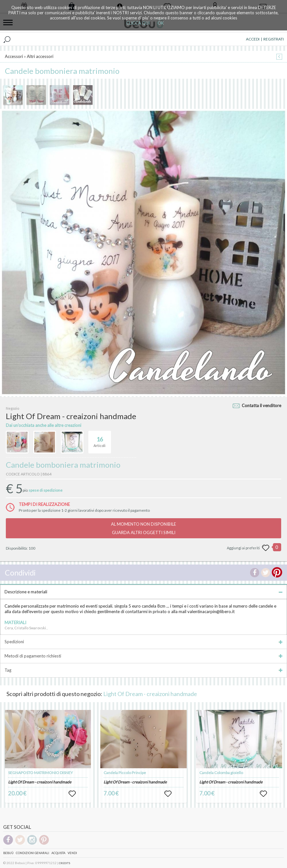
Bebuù (8, 853)
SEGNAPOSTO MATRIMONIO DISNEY (40, 773)
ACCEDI (253, 39)
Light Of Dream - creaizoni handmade (150, 694)
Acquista (58, 853)
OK (161, 23)
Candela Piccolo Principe (125, 773)
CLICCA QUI (138, 23)
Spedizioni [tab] (143, 642)
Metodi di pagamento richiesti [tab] (143, 656)
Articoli (99, 439)
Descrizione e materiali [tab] (143, 592)
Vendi (72, 853)
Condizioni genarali (33, 853)
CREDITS (65, 863)
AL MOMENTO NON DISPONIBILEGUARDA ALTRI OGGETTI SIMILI (143, 528)
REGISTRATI (274, 39)
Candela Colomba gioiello (221, 773)
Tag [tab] (143, 670)
